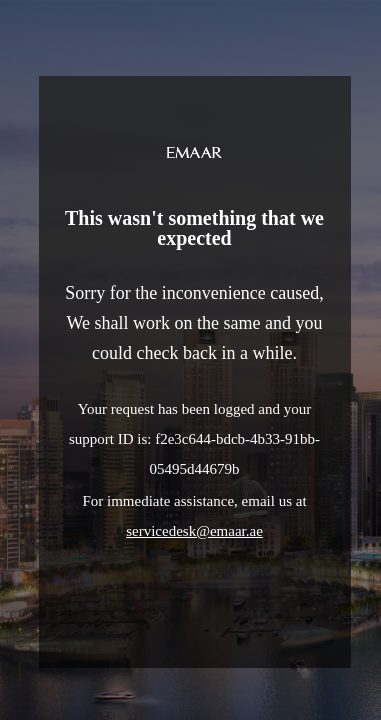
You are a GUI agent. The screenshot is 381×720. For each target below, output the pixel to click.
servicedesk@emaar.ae (194, 531)
